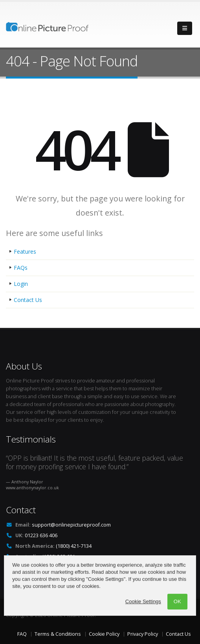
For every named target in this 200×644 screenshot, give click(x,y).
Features (25, 252)
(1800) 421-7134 (74, 546)
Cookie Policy (104, 634)
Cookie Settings (143, 614)
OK (177, 614)
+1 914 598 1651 (71, 567)
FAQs (21, 268)
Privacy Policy (143, 634)
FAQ (22, 634)
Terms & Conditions (58, 634)
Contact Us (28, 300)
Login (21, 284)
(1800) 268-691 (59, 557)
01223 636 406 (41, 535)
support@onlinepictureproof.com (71, 525)
